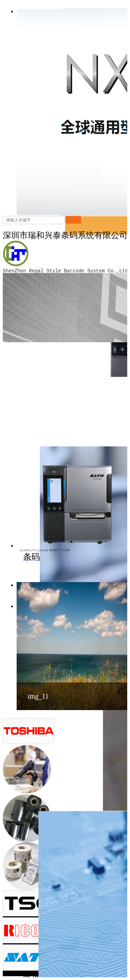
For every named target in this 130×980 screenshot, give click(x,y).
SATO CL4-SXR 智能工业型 (45, 551)
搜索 (73, 220)
